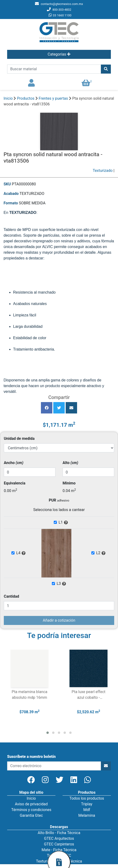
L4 (21, 553)
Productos (26, 98)
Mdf (87, 810)
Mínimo (69, 483)
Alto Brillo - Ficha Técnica (59, 833)
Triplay (87, 804)
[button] (48, 733)
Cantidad (11, 596)
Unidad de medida (19, 439)
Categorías (59, 54)
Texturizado (103, 171)
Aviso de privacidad (31, 804)
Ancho (14, 463)
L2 (101, 553)
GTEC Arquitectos (59, 838)
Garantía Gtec (31, 815)
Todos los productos (87, 798)
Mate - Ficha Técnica (59, 850)
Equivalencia (15, 483)
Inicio (8, 98)
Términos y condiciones (31, 810)
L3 (61, 584)
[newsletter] (54, 766)
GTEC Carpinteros (59, 844)
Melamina (87, 815)
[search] (54, 69)
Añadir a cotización (59, 620)
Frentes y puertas (54, 98)
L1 (63, 523)
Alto (70, 463)
